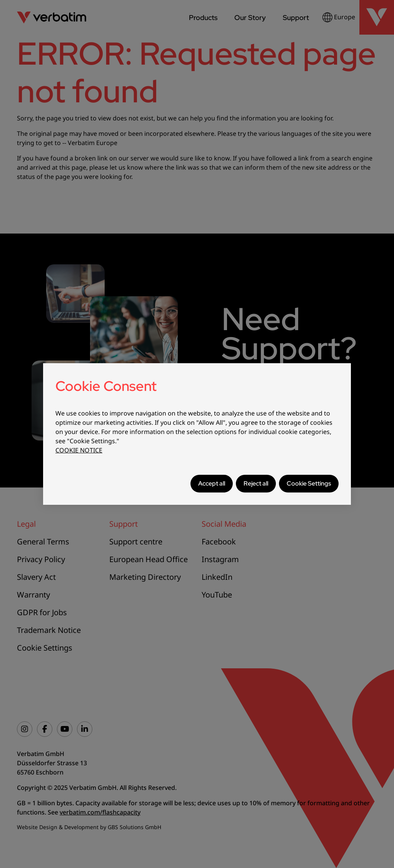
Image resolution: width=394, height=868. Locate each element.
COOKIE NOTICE (79, 450)
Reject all (256, 483)
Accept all (212, 483)
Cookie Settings (309, 483)
